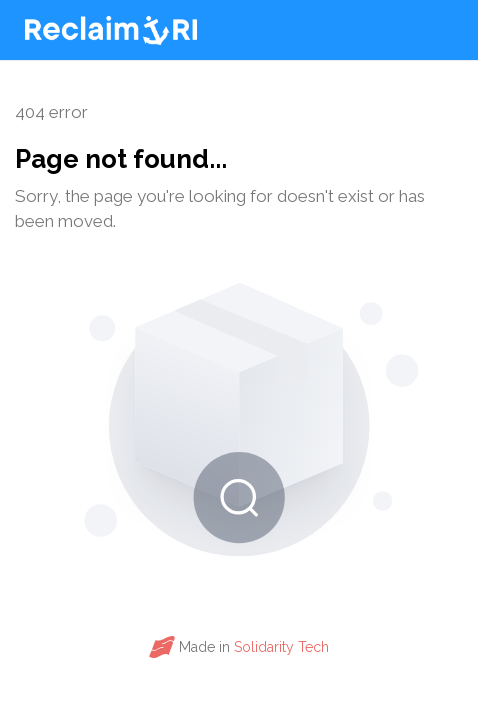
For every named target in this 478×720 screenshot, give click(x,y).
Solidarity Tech (281, 647)
